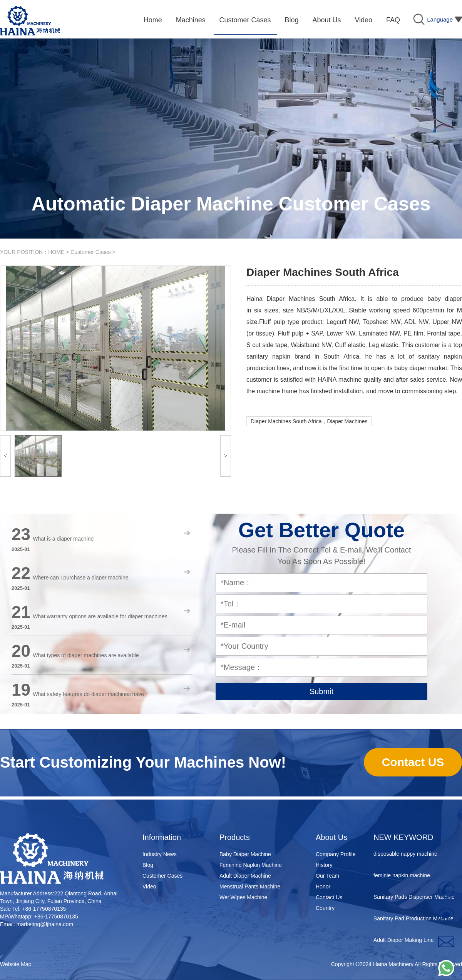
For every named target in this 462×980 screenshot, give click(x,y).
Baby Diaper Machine (245, 854)
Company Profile (336, 854)
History (324, 865)
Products (235, 837)
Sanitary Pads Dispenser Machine (414, 898)
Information (162, 837)
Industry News (160, 854)
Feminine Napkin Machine (251, 865)
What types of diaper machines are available (86, 655)
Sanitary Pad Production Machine (413, 920)
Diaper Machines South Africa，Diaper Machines (309, 421)
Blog (148, 865)
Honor (323, 887)
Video (149, 887)
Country (325, 908)
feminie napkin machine (402, 876)
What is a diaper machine (63, 539)
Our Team (327, 876)
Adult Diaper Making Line (403, 941)
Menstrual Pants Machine (250, 887)
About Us (331, 837)
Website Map (16, 964)
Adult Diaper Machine (245, 876)
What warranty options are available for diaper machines (100, 616)
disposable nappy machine (405, 855)
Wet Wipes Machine (243, 897)
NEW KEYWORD (403, 837)
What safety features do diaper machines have (88, 694)
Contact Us (329, 897)
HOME (56, 252)
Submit (321, 691)
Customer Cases (90, 252)
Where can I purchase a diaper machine (80, 578)
